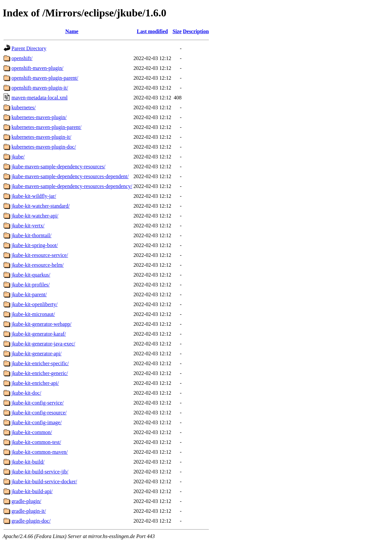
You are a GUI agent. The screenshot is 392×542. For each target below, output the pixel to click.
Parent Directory (29, 48)
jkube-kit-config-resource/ (39, 413)
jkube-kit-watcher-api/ (35, 216)
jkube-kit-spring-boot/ (35, 245)
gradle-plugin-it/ (29, 511)
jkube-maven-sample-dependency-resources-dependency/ (72, 186)
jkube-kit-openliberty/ (34, 304)
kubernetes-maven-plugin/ (39, 117)
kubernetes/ (24, 107)
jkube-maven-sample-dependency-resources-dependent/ (70, 176)
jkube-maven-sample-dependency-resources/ (58, 167)
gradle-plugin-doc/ (31, 521)
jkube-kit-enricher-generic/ (40, 373)
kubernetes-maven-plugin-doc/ (44, 147)
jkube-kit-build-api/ (32, 491)
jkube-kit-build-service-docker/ (44, 481)
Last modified (152, 31)
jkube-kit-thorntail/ (31, 235)
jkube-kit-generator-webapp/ (41, 324)
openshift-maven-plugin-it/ (40, 88)
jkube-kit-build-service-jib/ (40, 472)
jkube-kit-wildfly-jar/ (34, 196)
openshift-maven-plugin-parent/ (45, 78)
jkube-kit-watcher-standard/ (41, 206)
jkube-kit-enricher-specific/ (40, 363)
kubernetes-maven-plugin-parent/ (46, 127)
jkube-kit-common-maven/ (40, 452)
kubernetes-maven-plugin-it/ (41, 137)
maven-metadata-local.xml (40, 98)
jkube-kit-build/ (28, 462)
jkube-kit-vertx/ (28, 226)
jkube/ (18, 157)
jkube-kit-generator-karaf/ (39, 334)
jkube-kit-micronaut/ (33, 314)
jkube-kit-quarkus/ (31, 275)
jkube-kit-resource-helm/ (38, 265)
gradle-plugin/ (26, 501)
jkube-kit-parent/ (29, 294)
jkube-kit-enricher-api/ (35, 383)
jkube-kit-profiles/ (31, 285)
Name (72, 31)
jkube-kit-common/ (32, 432)
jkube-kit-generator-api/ (37, 354)
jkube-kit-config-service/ (38, 403)
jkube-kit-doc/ (26, 393)
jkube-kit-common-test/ (36, 442)
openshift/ (22, 58)
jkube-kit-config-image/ (37, 422)
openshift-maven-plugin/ (37, 68)
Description (196, 31)
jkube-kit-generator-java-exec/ (43, 344)
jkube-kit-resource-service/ (40, 255)
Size (177, 31)
